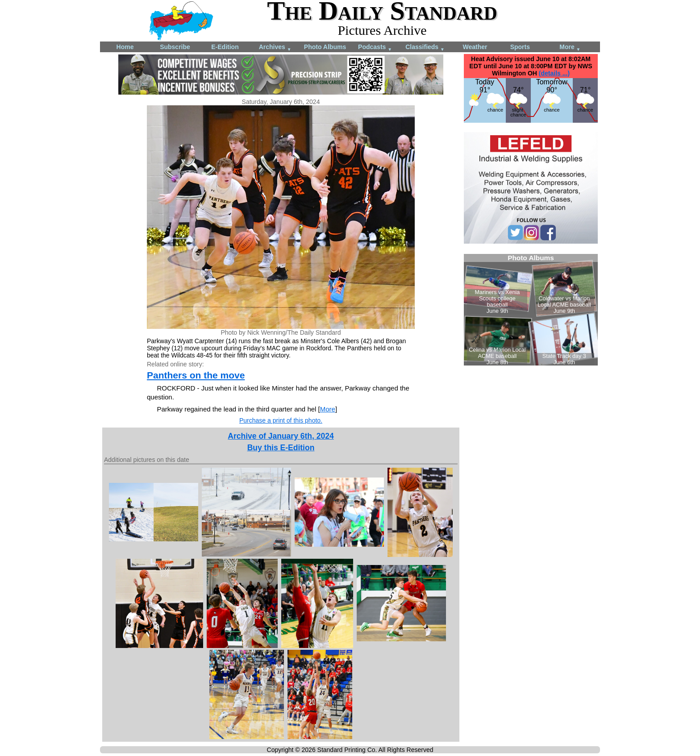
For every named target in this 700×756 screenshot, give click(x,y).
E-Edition (225, 47)
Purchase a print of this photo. (281, 420)
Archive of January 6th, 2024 (281, 436)
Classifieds (425, 48)
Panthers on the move (196, 375)
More (570, 48)
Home (125, 47)
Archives (275, 48)
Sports (520, 47)
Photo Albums (325, 47)
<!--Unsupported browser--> (531, 310)
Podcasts (375, 48)
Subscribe (175, 47)
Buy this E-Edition (281, 448)
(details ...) (554, 73)
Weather (475, 47)
